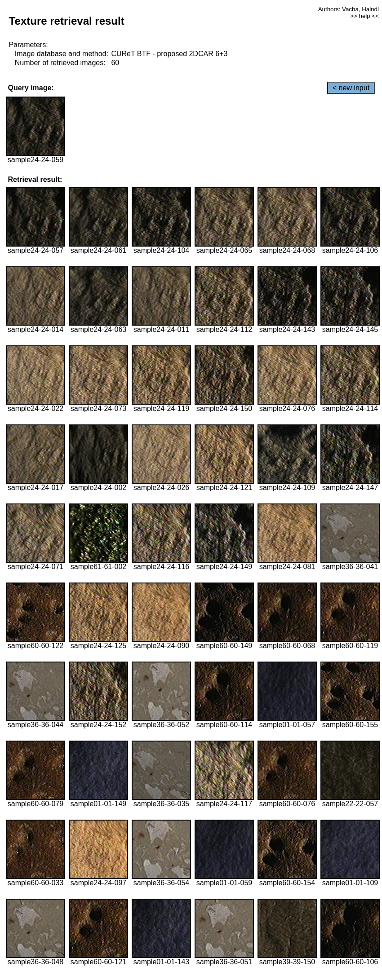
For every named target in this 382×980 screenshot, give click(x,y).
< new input (351, 88)
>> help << (364, 16)
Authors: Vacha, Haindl (349, 9)
